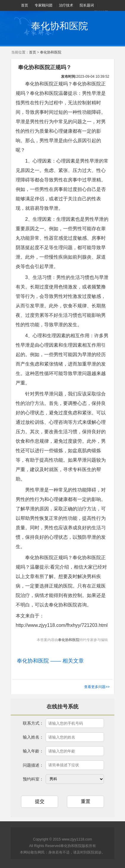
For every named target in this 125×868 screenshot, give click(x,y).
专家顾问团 (44, 5)
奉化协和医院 (60, 26)
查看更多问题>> (97, 687)
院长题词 (87, 5)
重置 (86, 801)
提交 (40, 801)
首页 (25, 5)
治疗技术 (66, 5)
